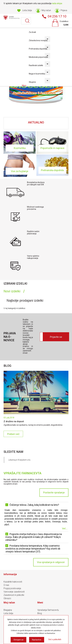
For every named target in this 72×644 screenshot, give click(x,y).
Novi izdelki (12, 291)
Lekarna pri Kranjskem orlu (19, 460)
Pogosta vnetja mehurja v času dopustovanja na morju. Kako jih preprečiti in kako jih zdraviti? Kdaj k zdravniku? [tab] (34, 537)
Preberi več (13, 434)
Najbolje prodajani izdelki (25, 300)
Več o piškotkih (55, 639)
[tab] (14, 291)
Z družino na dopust (14, 421)
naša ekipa (57, 3)
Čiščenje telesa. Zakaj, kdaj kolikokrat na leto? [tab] (32, 505)
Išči (27, 21)
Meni (24, 85)
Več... (65, 529)
